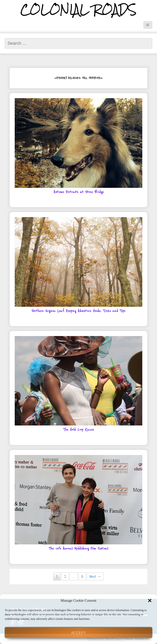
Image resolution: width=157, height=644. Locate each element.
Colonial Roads (78, 10)
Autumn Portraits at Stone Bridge (79, 192)
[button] (150, 600)
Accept (78, 633)
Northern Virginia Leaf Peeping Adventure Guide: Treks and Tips (78, 311)
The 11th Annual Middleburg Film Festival (78, 549)
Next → (95, 576)
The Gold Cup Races (78, 430)
